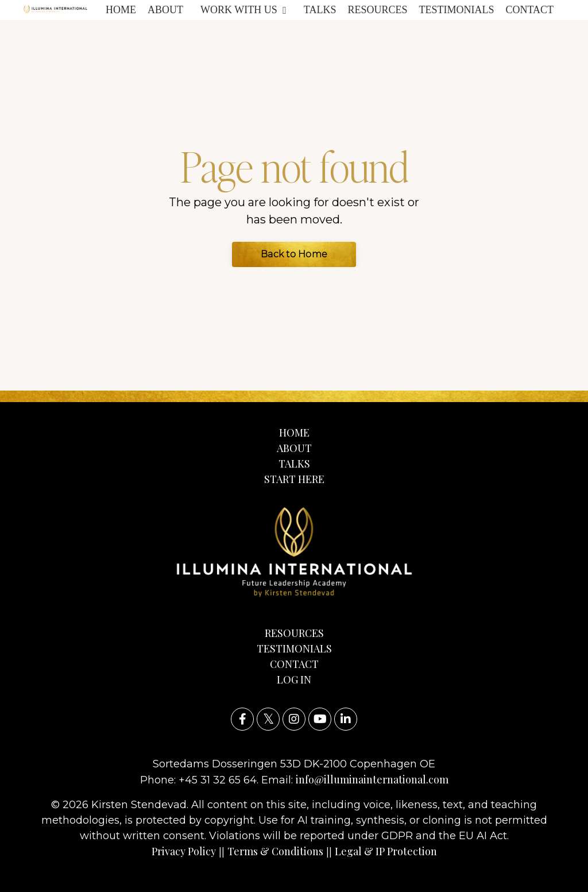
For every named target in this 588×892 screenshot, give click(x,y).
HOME (121, 10)
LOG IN (294, 679)
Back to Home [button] (294, 254)
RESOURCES (377, 10)
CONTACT (529, 10)
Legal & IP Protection (386, 851)
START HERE (294, 479)
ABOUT (165, 10)
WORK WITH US (243, 10)
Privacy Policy (184, 851)
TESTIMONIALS (456, 10)
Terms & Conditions (275, 851)
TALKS (320, 10)
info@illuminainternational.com (372, 779)
